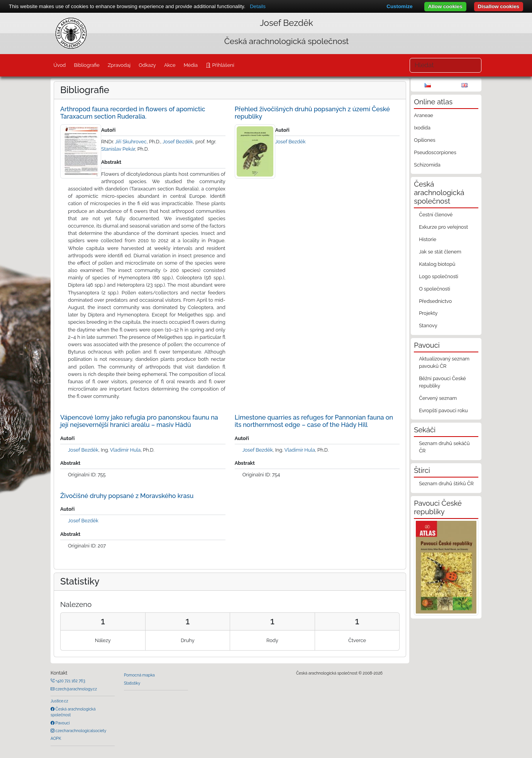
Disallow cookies (499, 6)
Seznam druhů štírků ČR (446, 484)
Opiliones (424, 140)
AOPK (56, 738)
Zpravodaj (119, 65)
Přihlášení (222, 65)
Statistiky (132, 683)
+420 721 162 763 (70, 681)
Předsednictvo (435, 301)
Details (258, 6)
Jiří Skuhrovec (131, 142)
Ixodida (422, 128)
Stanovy (428, 325)
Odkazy (147, 65)
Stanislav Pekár (118, 149)
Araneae (424, 115)
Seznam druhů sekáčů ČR (444, 447)
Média (191, 65)
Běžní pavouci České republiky (442, 382)
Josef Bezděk (286, 23)
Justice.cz (59, 701)
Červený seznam (438, 398)
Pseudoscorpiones (435, 152)
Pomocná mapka (139, 675)
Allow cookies (445, 6)
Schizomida (427, 165)
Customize (399, 6)
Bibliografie (86, 65)
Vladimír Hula (125, 450)
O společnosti (435, 289)
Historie (428, 239)
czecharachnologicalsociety (80, 731)
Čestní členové (436, 215)
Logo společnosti (439, 276)
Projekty (428, 313)
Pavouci (62, 723)
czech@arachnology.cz (76, 689)
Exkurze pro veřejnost (443, 227)
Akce (170, 65)
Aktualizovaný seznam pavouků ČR (444, 362)
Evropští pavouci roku (443, 410)
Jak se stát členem (440, 252)
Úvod (59, 65)
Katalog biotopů (437, 264)
